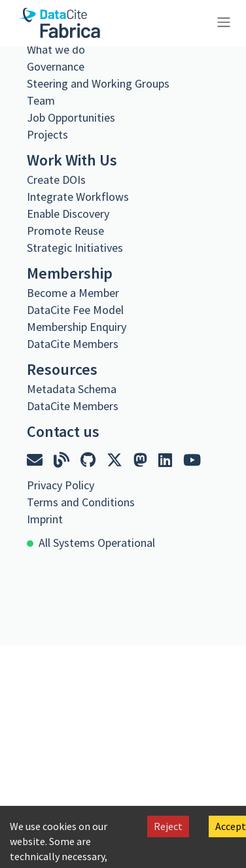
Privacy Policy (61, 485)
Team (41, 100)
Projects (47, 134)
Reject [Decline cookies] (168, 826)
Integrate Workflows (78, 197)
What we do (56, 49)
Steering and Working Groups (98, 83)
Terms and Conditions (81, 502)
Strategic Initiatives (75, 248)
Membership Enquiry (77, 327)
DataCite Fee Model (75, 310)
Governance (56, 66)
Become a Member (73, 293)
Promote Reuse (65, 231)
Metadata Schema (72, 389)
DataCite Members (73, 344)
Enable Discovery (68, 214)
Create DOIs (56, 180)
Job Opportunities (71, 117)
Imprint (45, 519)
